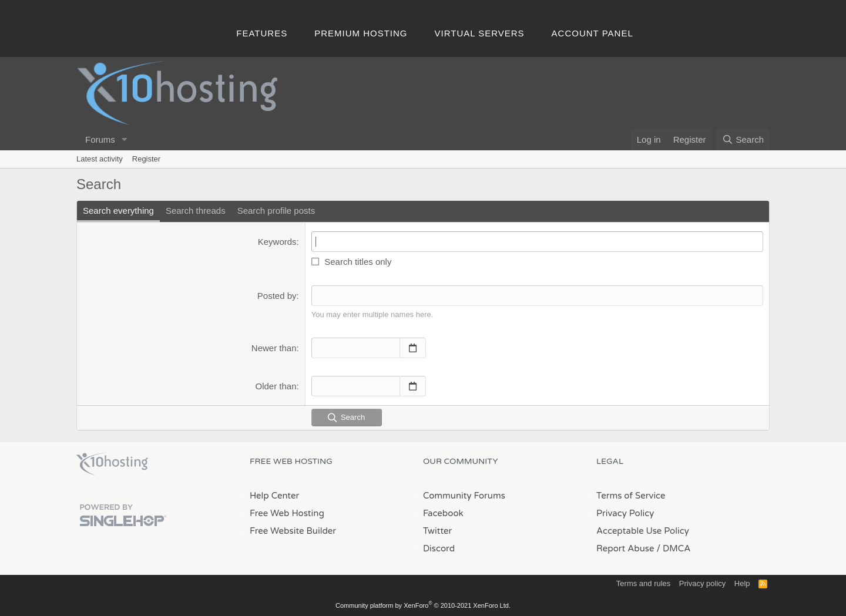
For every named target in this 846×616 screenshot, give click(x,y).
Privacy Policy (625, 513)
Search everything (118, 211)
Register (146, 159)
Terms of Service (631, 496)
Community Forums (464, 496)
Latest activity (100, 159)
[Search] (743, 139)
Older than (276, 386)
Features (262, 33)
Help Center (274, 496)
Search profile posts (276, 211)
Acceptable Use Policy (643, 531)
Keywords (277, 242)
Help (742, 583)
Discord (439, 548)
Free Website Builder (293, 531)
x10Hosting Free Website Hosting (112, 464)
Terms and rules (643, 583)
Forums (100, 139)
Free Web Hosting (287, 513)
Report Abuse (625, 548)
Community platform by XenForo (423, 605)
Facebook (443, 513)
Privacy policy (702, 583)
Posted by (277, 296)
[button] (125, 139)
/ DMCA (673, 548)
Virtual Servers (480, 33)
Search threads (196, 211)
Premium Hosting (361, 33)
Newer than (274, 348)
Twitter (437, 531)
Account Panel (592, 33)
